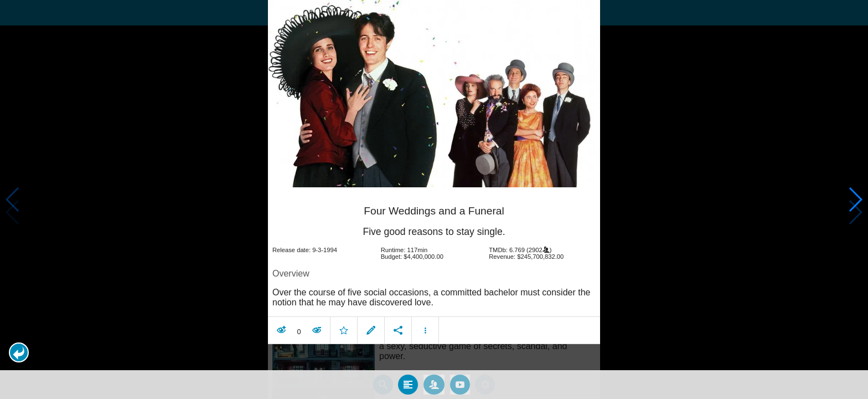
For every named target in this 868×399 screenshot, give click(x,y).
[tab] (408, 384)
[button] (19, 352)
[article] (434, 267)
